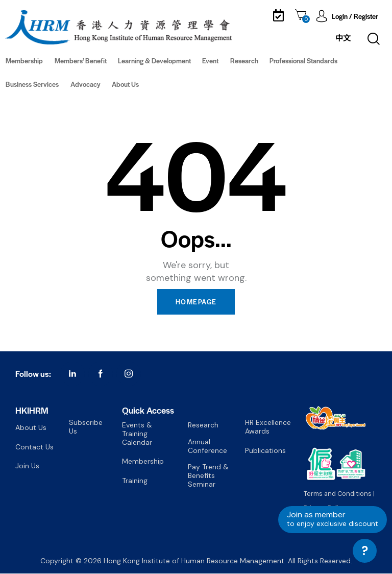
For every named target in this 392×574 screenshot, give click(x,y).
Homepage (196, 302)
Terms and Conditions (338, 495)
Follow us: (33, 375)
